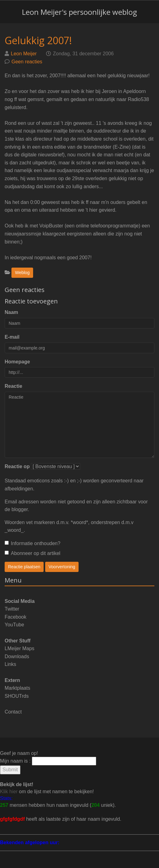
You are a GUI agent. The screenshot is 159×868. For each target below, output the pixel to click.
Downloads (17, 656)
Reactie (13, 386)
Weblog (22, 273)
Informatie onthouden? (32, 543)
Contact (13, 712)
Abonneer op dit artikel (32, 553)
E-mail (12, 337)
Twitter (12, 609)
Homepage (17, 362)
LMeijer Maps (19, 648)
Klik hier (9, 792)
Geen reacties (27, 62)
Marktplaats (17, 688)
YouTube (14, 625)
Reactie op (17, 466)
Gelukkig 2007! (38, 40)
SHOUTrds (17, 696)
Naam (11, 312)
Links (10, 664)
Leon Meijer (24, 54)
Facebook (15, 617)
